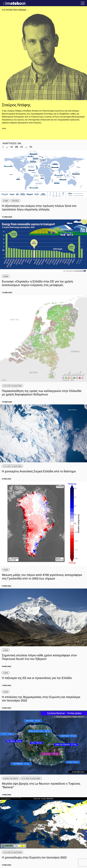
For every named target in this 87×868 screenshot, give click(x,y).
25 (22, 147)
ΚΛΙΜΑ (6, 201)
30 (31, 147)
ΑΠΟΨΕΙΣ (15, 201)
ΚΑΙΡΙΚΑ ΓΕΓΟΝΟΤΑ (11, 778)
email (4, 128)
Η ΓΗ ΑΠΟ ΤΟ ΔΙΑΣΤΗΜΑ (13, 386)
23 (12, 147)
